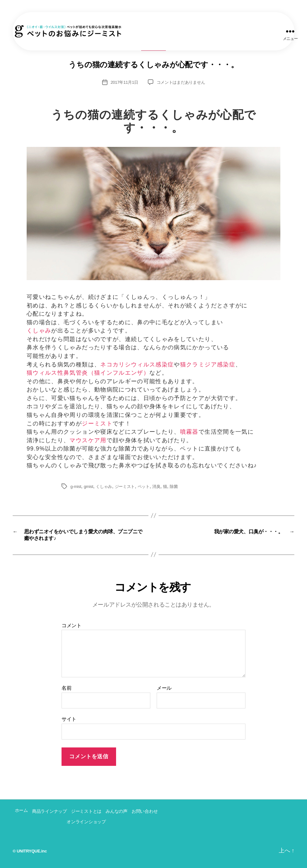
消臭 (156, 487)
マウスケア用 (88, 440)
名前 (66, 688)
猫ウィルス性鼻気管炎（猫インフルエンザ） (88, 373)
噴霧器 (189, 432)
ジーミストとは (86, 811)
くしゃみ (39, 331)
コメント (72, 625)
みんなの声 (117, 811)
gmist (88, 487)
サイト (69, 719)
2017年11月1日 (124, 82)
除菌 (174, 487)
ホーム (21, 810)
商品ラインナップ (49, 811)
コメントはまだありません (181, 82)
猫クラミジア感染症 (208, 365)
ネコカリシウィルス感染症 (137, 365)
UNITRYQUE (29, 851)
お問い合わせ (145, 811)
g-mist (76, 487)
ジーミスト (97, 424)
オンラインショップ (86, 822)
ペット (144, 487)
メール (164, 688)
